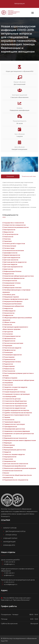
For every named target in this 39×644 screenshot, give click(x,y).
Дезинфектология (10, 253)
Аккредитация (9, 542)
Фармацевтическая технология (15, 438)
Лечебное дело (9, 295)
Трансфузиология (10, 427)
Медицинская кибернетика (13, 306)
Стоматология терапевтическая (15, 406)
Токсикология (8, 420)
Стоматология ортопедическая (15, 403)
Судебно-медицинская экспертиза (16, 410)
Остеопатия (8, 334)
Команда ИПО (9, 545)
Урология (7, 436)
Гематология (8, 237)
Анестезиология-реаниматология (15, 227)
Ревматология (8, 369)
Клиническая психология (12, 471)
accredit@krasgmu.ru (11, 584)
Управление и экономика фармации (16, 431)
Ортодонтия (8, 332)
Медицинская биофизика (12, 301)
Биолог (6, 473)
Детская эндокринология (12, 267)
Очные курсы (11, 535)
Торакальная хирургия (11, 422)
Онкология (7, 325)
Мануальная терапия (11, 297)
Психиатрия (8, 352)
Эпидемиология (9, 461)
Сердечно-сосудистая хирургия (15, 387)
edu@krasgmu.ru (9, 564)
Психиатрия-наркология (12, 355)
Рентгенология (9, 371)
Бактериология (9, 230)
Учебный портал (10, 538)
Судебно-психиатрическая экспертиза (17, 413)
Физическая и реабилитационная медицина (19, 468)
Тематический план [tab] (29, 176)
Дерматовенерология (11, 255)
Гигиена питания (9, 246)
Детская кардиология (11, 258)
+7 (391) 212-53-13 (9, 582)
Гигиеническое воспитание (13, 251)
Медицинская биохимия (12, 304)
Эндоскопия (8, 459)
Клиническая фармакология (13, 278)
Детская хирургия (10, 264)
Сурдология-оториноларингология (16, 415)
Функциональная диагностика (14, 450)
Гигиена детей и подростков (14, 244)
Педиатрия (7, 346)
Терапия (6, 417)
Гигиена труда (8, 248)
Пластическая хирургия (12, 348)
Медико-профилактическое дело (15, 299)
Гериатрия (7, 241)
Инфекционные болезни (12, 271)
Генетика (6, 239)
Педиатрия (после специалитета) (15, 480)
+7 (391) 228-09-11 (9, 573)
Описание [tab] (10, 176)
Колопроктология (10, 281)
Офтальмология (9, 339)
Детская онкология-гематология (15, 464)
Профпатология (9, 350)
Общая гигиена (9, 322)
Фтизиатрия (8, 447)
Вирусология (8, 232)
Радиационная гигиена (12, 362)
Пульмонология (9, 359)
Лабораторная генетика (12, 288)
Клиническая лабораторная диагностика (18, 276)
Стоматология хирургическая (14, 408)
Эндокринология (9, 457)
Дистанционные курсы (15, 531)
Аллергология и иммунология (14, 225)
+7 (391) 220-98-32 (9, 562)
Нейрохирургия (9, 311)
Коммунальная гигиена (11, 283)
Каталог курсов (10, 528)
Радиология (8, 364)
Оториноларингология (11, 336)
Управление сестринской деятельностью (18, 434)
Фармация (7, 443)
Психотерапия (8, 357)
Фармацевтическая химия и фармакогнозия (19, 440)
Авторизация (19, 4)
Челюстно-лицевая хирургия (14, 454)
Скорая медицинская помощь (14, 392)
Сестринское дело (10, 390)
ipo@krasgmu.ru (9, 575)
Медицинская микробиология (14, 466)
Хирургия (7, 452)
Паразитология (9, 341)
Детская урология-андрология (14, 262)
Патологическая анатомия (13, 343)
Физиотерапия (9, 445)
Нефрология (8, 315)
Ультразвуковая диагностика (14, 429)
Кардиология (8, 274)
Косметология (8, 285)
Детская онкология (10, 260)
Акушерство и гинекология (13, 223)
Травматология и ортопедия (14, 424)
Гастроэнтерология (10, 234)
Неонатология (8, 313)
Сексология (8, 385)
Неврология (8, 308)
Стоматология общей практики (15, 401)
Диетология (8, 269)
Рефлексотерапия (10, 378)
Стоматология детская (11, 399)
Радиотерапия (8, 366)
